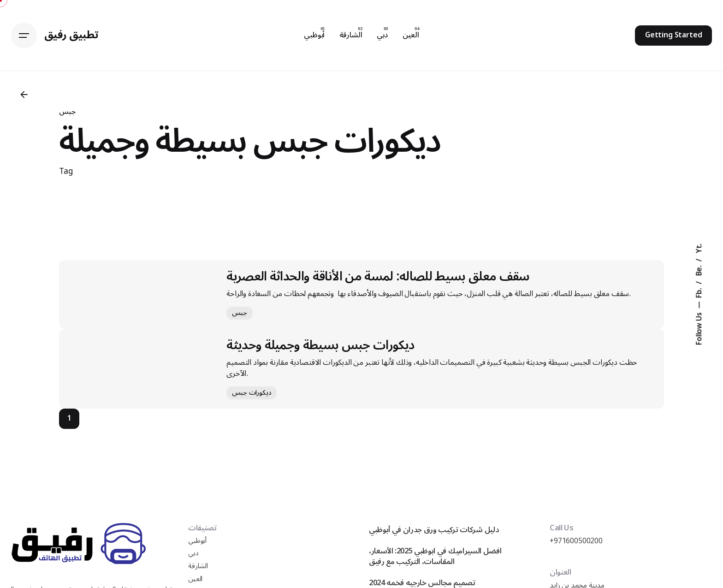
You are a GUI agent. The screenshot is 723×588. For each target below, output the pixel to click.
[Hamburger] (24, 36)
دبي (193, 553)
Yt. (699, 248)
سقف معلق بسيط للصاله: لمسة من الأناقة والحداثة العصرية (378, 276)
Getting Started (674, 35)
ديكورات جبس (252, 393)
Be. (699, 270)
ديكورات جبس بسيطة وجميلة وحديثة (320, 345)
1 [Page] (69, 418)
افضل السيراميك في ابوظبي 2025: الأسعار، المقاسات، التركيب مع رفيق (435, 556)
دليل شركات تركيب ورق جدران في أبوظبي (434, 530)
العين (195, 579)
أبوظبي (197, 541)
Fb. (699, 292)
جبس (67, 112)
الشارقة (198, 566)
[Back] (24, 95)
